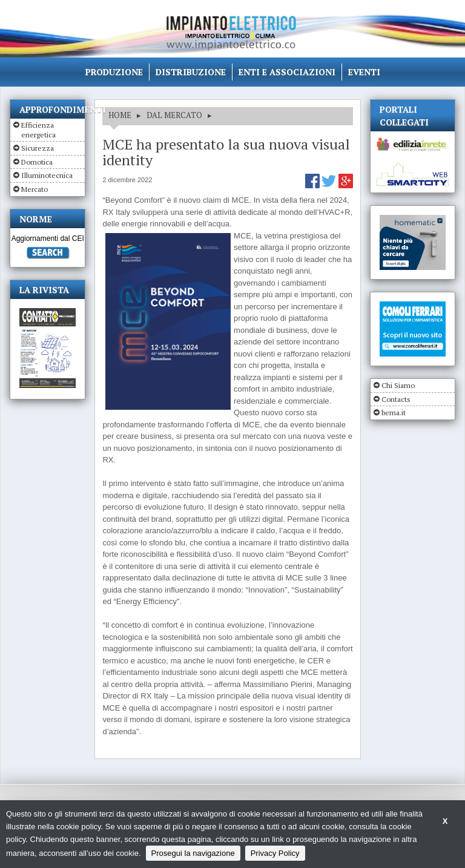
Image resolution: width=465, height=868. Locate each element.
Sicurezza (38, 148)
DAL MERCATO (174, 115)
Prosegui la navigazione (193, 853)
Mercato (35, 189)
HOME (120, 115)
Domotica (37, 162)
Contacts (396, 399)
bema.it (394, 413)
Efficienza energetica (38, 130)
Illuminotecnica (47, 175)
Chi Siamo (398, 385)
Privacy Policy (275, 853)
